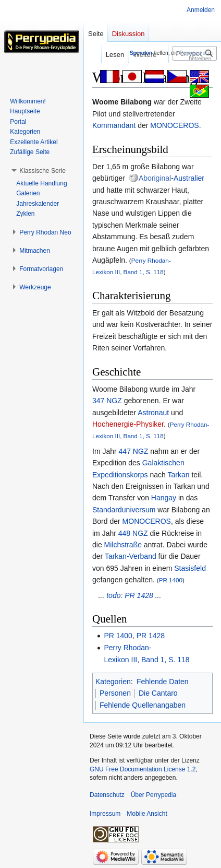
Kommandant (114, 125)
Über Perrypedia (154, 795)
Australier (189, 178)
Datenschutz (107, 795)
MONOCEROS (174, 125)
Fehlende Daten (163, 682)
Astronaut (153, 413)
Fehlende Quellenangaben (143, 705)
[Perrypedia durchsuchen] (195, 53)
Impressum (105, 814)
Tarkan (179, 475)
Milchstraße (123, 545)
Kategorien (113, 682)
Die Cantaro (158, 693)
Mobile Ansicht (147, 814)
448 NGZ (133, 533)
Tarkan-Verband (131, 556)
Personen (115, 693)
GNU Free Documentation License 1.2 (143, 769)
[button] (42, 171)
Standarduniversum (124, 510)
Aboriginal (155, 178)
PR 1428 (139, 595)
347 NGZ (107, 401)
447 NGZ (134, 451)
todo (113, 595)
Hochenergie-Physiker (128, 424)
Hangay (164, 498)
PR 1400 (171, 580)
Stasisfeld (190, 568)
